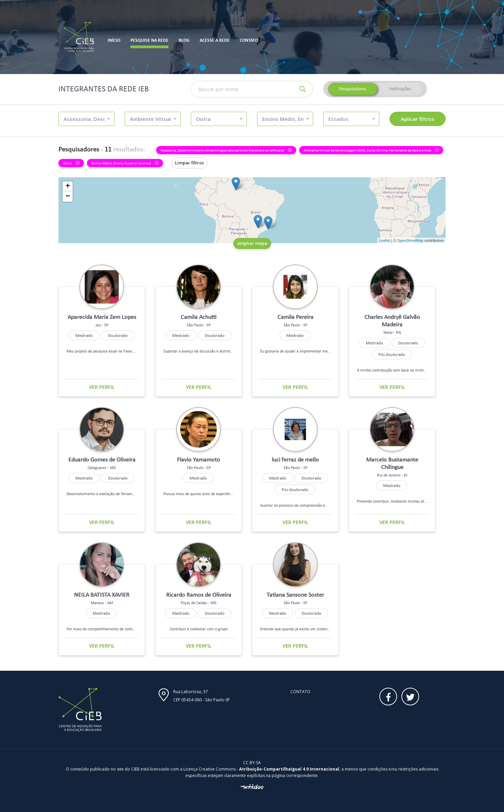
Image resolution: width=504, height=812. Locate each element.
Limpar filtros (189, 163)
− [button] (68, 197)
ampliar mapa (252, 243)
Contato (300, 692)
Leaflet (385, 240)
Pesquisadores (353, 89)
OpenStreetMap (410, 240)
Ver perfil (102, 387)
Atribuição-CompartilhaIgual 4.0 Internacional (289, 769)
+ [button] (68, 186)
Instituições (400, 89)
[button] (86, 119)
